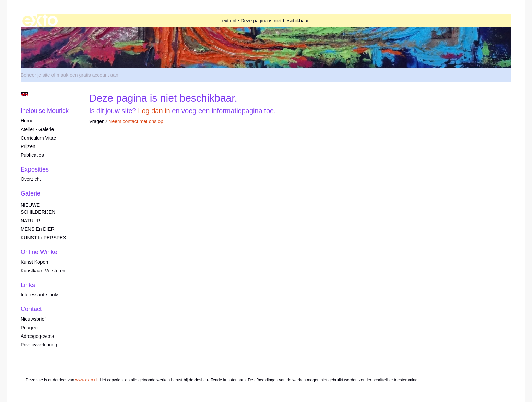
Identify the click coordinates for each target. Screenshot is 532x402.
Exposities (35, 169)
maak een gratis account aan (87, 75)
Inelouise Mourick (45, 111)
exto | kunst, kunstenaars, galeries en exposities (40, 21)
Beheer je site (35, 75)
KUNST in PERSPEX (43, 238)
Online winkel (40, 252)
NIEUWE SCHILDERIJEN (38, 209)
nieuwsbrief (33, 319)
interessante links (40, 295)
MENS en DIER (38, 229)
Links (28, 285)
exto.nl (229, 21)
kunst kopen (34, 262)
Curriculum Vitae (38, 138)
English (25, 94)
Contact (31, 309)
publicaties (32, 155)
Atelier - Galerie (37, 129)
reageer (30, 328)
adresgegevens (37, 336)
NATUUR (30, 221)
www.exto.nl (86, 380)
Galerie (31, 193)
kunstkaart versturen (43, 271)
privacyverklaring (39, 345)
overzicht (31, 179)
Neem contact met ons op (136, 121)
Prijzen (28, 146)
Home (27, 121)
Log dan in (154, 111)
